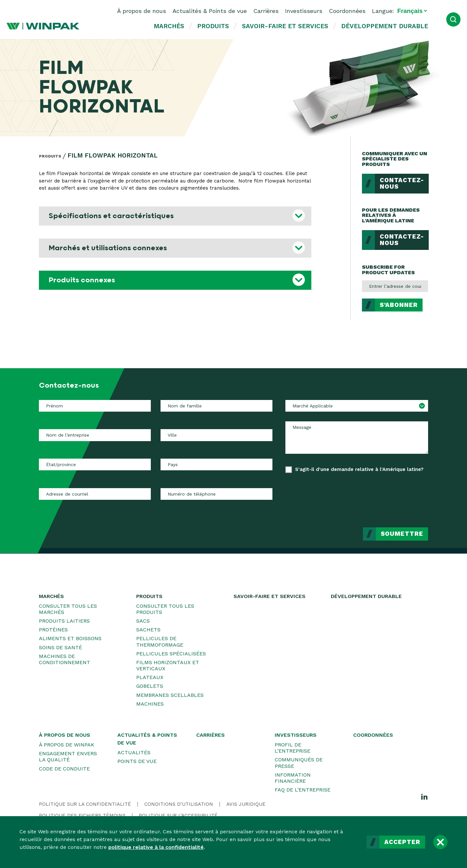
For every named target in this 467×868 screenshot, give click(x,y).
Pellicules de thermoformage (160, 641)
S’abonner (399, 305)
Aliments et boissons (70, 638)
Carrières (266, 11)
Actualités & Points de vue (210, 11)
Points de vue (137, 761)
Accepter (402, 842)
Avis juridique (246, 804)
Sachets (148, 630)
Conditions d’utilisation (179, 804)
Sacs (143, 621)
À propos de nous (142, 11)
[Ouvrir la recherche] (453, 19)
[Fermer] (440, 842)
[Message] (357, 438)
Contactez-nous (402, 184)
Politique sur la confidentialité (85, 804)
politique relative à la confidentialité (156, 847)
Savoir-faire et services (285, 26)
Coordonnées (347, 11)
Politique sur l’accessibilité (178, 815)
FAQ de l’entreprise (303, 790)
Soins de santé (60, 647)
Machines (150, 704)
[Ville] (216, 435)
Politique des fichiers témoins (82, 815)
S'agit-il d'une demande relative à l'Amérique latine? (359, 469)
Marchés (169, 26)
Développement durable (385, 26)
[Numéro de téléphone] (216, 494)
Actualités (134, 752)
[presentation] (379, 495)
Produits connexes (82, 280)
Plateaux (150, 677)
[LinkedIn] (425, 796)
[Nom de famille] (216, 406)
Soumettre (402, 534)
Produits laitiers (64, 621)
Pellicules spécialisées (171, 654)
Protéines (53, 630)
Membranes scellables (170, 695)
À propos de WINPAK (67, 745)
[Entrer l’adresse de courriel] (395, 286)
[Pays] (216, 464)
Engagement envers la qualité (68, 757)
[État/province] (95, 464)
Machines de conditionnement (65, 659)
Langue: (383, 11)
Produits (213, 26)
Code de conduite (64, 769)
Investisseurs (304, 11)
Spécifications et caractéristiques (111, 216)
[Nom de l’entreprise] (95, 435)
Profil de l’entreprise (293, 748)
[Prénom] (95, 406)
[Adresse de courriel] (95, 494)
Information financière (293, 778)
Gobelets (150, 686)
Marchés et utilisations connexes (108, 248)
